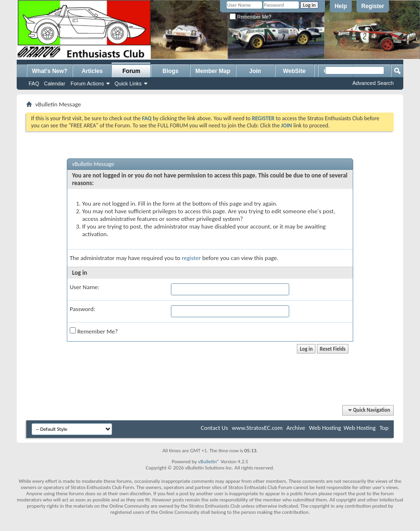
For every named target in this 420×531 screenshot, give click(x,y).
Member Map (213, 71)
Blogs (171, 71)
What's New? (50, 71)
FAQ (34, 83)
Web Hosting (325, 428)
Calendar (55, 83)
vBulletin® (209, 462)
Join (255, 71)
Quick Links (128, 83)
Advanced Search (373, 83)
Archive (296, 428)
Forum (131, 71)
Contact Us (215, 428)
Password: (82, 309)
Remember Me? (250, 17)
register (191, 258)
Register (373, 6)
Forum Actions (87, 83)
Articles (92, 71)
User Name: (84, 287)
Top (384, 428)
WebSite (294, 71)
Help (341, 6)
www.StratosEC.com (257, 428)
